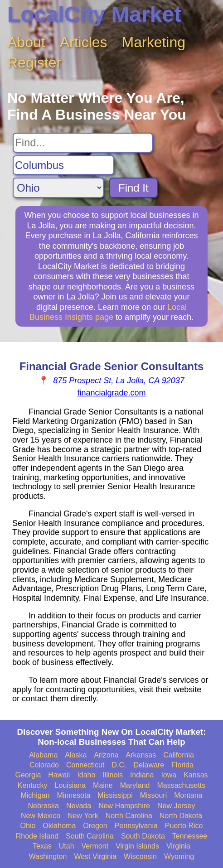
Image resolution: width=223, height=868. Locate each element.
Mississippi (115, 795)
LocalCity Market (94, 14)
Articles (84, 42)
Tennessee (190, 836)
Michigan (35, 795)
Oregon (95, 826)
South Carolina (90, 836)
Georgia (28, 775)
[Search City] (63, 165)
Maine (103, 785)
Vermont (95, 846)
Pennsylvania (136, 826)
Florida (182, 765)
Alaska (76, 755)
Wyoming (179, 856)
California (179, 755)
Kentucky (33, 785)
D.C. (119, 765)
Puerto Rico (184, 826)
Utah (67, 846)
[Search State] (58, 188)
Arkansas (141, 755)
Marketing (154, 42)
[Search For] (83, 143)
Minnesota (74, 795)
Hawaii (59, 775)
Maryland (135, 785)
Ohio (28, 826)
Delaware (149, 765)
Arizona (106, 755)
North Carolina (129, 816)
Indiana (142, 775)
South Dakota (143, 836)
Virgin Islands (137, 846)
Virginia (178, 846)
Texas (42, 846)
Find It (133, 188)
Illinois (112, 775)
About (26, 42)
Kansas (196, 775)
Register (34, 63)
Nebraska (43, 806)
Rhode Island (37, 836)
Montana (188, 795)
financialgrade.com (111, 393)
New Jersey (176, 806)
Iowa (169, 775)
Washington (48, 856)
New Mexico (41, 816)
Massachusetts (181, 785)
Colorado (44, 765)
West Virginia (95, 856)
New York (83, 816)
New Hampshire (124, 806)
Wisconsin (140, 856)
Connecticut (85, 765)
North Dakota (181, 816)
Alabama (43, 755)
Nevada (79, 806)
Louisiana (70, 785)
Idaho (86, 775)
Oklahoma (59, 826)
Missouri (154, 795)
